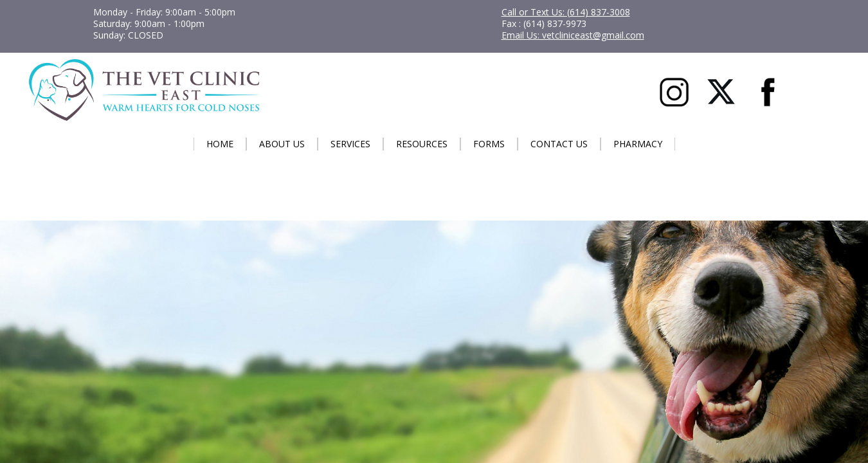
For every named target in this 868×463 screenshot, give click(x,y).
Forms (489, 144)
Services (350, 144)
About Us (282, 144)
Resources (422, 144)
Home (220, 144)
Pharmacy (638, 144)
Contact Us (559, 144)
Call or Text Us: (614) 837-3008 (566, 12)
